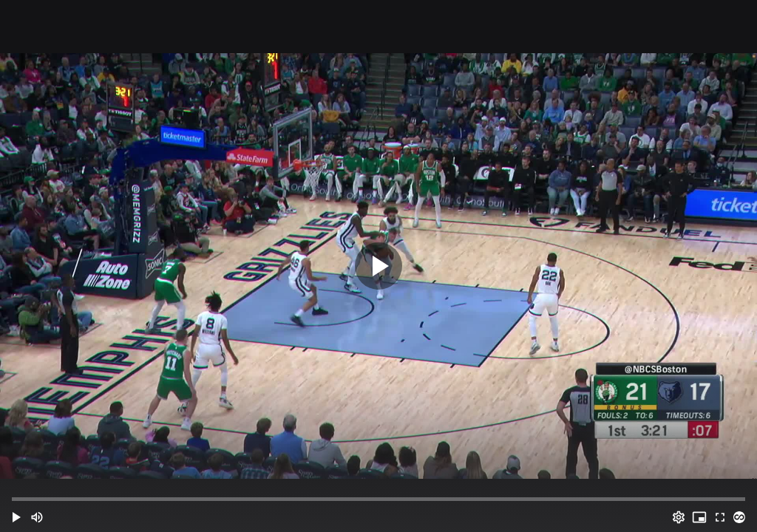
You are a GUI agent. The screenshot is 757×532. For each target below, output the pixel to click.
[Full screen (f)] (720, 517)
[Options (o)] (679, 517)
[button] (16, 517)
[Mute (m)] (37, 517)
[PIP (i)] (699, 517)
